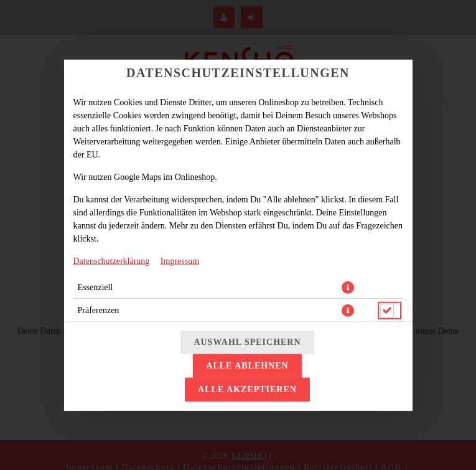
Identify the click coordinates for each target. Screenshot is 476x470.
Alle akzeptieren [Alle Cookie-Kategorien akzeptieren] (247, 389)
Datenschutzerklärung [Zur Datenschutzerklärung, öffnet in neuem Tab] (112, 261)
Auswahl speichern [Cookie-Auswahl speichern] (247, 342)
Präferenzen (99, 310)
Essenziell (96, 287)
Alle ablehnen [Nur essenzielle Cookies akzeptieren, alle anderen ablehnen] (247, 366)
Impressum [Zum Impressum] (180, 261)
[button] (348, 287)
